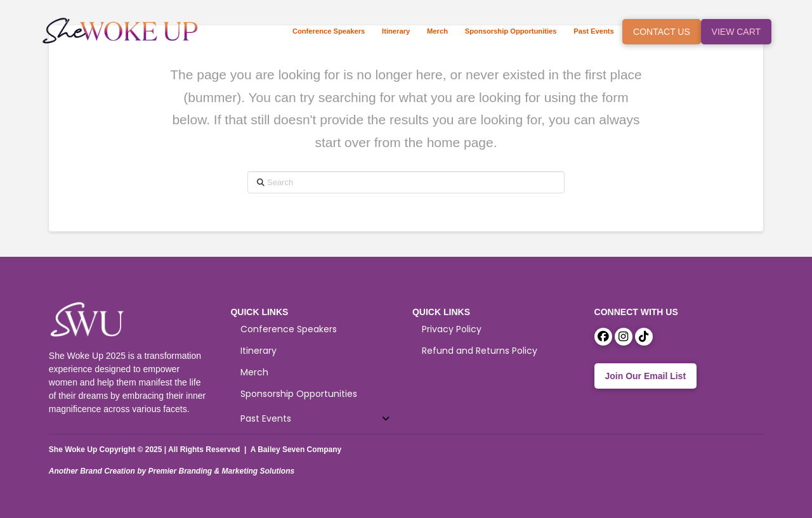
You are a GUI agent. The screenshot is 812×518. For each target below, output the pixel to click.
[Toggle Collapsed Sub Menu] (315, 419)
